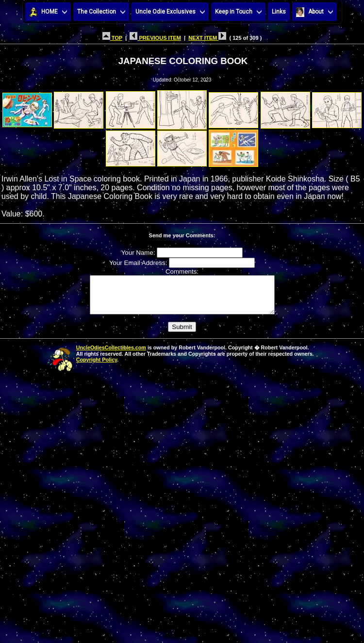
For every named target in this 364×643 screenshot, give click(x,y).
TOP (112, 38)
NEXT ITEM (207, 38)
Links (279, 12)
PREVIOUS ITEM (155, 38)
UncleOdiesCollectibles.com (111, 355)
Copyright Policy (97, 367)
